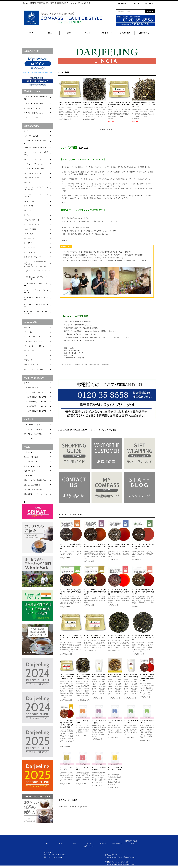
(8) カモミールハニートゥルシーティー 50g (114, 676)
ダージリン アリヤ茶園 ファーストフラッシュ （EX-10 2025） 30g (94, 636)
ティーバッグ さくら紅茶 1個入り (99, 768)
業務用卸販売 (125, 33)
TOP (32, 33)
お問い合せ (122, 3)
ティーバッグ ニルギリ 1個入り (115, 722)
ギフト (88, 33)
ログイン (135, 3)
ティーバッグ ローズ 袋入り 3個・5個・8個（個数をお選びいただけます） (119, 592)
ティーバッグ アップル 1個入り (147, 722)
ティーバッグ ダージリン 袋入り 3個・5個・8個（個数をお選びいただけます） (95, 546)
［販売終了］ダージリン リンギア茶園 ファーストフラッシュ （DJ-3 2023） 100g (143, 105)
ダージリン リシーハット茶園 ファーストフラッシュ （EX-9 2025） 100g (143, 637)
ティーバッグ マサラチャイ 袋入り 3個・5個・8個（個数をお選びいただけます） (95, 592)
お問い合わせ (144, 33)
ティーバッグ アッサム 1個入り (83, 722)
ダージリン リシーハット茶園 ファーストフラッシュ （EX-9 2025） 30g (71, 637)
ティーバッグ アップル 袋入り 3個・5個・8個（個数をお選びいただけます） (71, 592)
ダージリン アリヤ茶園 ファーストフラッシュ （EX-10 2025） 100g (118, 636)
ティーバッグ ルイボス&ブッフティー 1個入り (115, 769)
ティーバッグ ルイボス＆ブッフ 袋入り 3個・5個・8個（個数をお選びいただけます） (67, 724)
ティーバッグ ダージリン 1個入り (99, 722)
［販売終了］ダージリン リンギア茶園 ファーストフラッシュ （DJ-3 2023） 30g (119, 105)
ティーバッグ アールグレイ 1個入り (131, 722)
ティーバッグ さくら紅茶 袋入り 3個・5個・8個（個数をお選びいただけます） (143, 592)
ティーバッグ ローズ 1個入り (83, 768)
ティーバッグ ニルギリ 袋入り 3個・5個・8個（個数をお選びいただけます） (119, 546)
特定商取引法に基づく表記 (131, 842)
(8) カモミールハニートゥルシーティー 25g (98, 676)
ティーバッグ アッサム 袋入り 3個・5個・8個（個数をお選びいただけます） (71, 546)
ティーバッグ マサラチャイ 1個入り (67, 768)
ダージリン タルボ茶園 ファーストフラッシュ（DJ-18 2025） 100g (83, 677)
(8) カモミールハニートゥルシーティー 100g (131, 676)
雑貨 (69, 33)
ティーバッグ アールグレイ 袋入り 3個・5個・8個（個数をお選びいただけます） (143, 546)
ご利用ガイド (106, 33)
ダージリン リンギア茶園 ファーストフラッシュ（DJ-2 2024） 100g (95, 104)
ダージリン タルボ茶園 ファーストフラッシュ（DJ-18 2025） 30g (67, 677)
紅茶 (50, 33)
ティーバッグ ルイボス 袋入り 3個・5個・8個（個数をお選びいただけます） (147, 678)
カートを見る (149, 3)
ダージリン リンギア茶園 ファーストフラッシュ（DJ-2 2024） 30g (70, 104)
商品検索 (150, 11)
